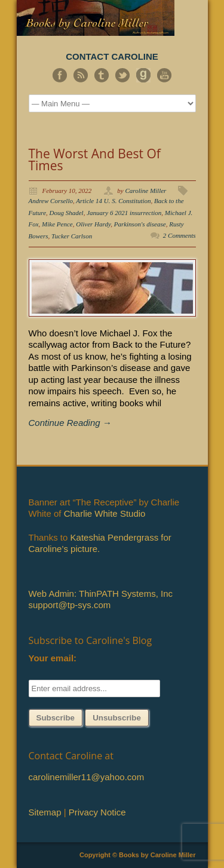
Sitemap (45, 812)
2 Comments (179, 235)
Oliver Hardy (93, 224)
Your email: (53, 658)
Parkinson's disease (140, 224)
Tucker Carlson (72, 236)
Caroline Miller (145, 191)
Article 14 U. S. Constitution (113, 201)
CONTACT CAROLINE (112, 56)
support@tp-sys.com (70, 605)
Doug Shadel (67, 213)
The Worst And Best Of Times (95, 160)
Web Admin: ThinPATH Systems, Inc (101, 594)
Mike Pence (57, 224)
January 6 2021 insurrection (124, 213)
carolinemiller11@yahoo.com (87, 777)
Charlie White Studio (105, 513)
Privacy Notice (97, 812)
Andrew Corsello (51, 201)
